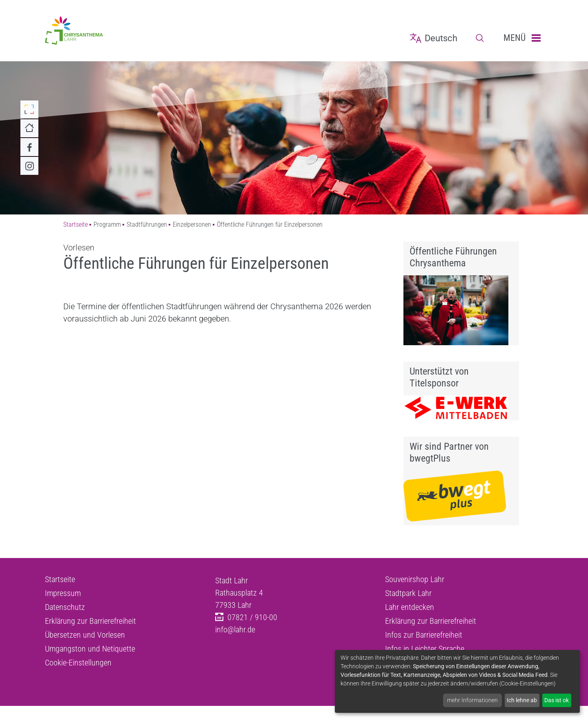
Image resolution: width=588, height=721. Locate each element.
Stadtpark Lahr (408, 593)
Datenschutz (65, 607)
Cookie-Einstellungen (78, 663)
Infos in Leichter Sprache (425, 649)
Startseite (60, 579)
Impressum (63, 593)
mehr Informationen (472, 700)
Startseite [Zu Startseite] (76, 224)
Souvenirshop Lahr (415, 579)
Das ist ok (557, 700)
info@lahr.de (235, 629)
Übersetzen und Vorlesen (85, 635)
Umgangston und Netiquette (90, 649)
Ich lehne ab (522, 700)
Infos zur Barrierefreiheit (424, 635)
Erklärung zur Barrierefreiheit (90, 621)
